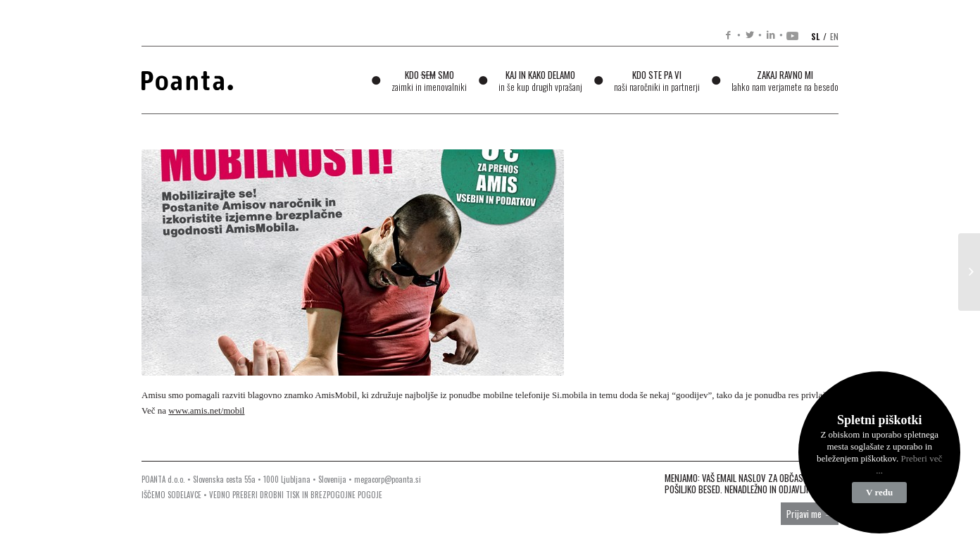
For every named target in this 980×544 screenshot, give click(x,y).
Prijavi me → (810, 514)
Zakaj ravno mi (785, 81)
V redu (879, 492)
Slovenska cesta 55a (224, 479)
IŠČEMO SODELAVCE (171, 495)
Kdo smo (429, 81)
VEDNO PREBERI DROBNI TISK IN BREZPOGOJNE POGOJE (296, 495)
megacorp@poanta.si (388, 479)
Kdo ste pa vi (657, 81)
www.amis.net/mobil (206, 410)
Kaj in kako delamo (540, 81)
